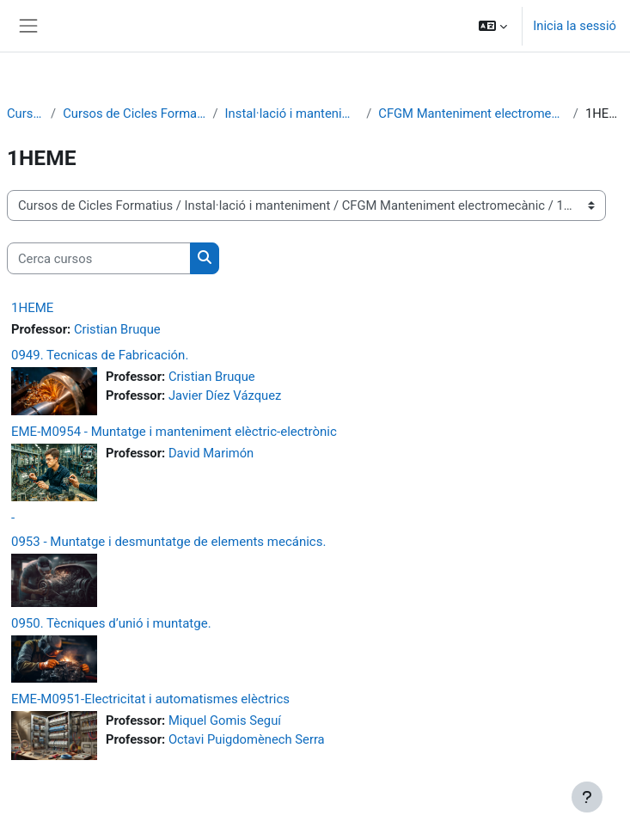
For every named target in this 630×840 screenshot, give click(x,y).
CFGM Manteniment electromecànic (472, 113)
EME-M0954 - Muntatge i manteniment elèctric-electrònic (174, 432)
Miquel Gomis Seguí (225, 720)
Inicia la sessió (575, 26)
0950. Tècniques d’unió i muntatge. (111, 623)
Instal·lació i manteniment (293, 113)
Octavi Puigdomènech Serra (247, 739)
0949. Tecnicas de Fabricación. (100, 355)
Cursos (25, 113)
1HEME (32, 308)
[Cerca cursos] (99, 258)
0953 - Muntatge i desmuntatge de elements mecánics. (168, 542)
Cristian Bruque (117, 329)
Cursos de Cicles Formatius (134, 113)
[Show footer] (587, 797)
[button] (493, 26)
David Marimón (211, 453)
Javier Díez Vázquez (225, 395)
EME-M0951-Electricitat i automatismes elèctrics (150, 699)
